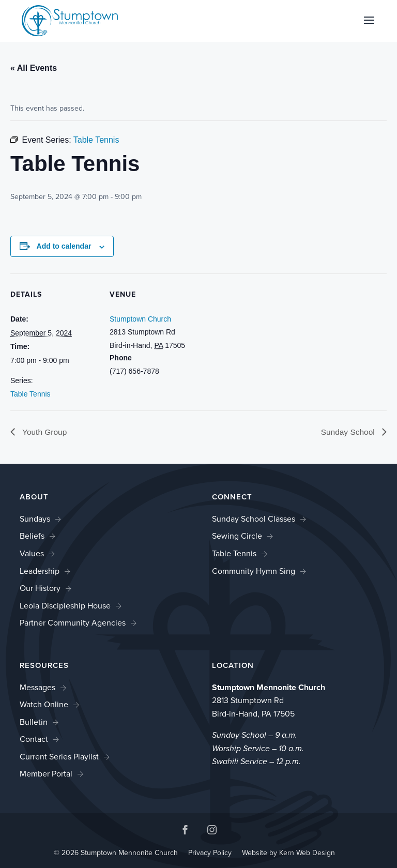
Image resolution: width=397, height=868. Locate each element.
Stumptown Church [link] (140, 319)
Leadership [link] (40, 571)
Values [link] (32, 553)
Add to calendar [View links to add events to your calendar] (64, 246)
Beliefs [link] (32, 536)
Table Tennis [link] (30, 394)
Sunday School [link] (348, 432)
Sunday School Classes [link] (254, 519)
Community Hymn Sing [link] (254, 571)
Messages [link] (37, 687)
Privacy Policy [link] (210, 853)
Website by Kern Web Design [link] (288, 853)
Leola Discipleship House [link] (65, 606)
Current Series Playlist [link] (59, 757)
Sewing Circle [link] (237, 536)
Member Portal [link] (46, 774)
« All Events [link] (34, 68)
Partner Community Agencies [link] (73, 623)
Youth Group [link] (44, 432)
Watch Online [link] (44, 705)
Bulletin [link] (34, 722)
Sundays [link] (35, 519)
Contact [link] (34, 740)
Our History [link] (40, 589)
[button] (369, 27)
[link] (70, 20)
